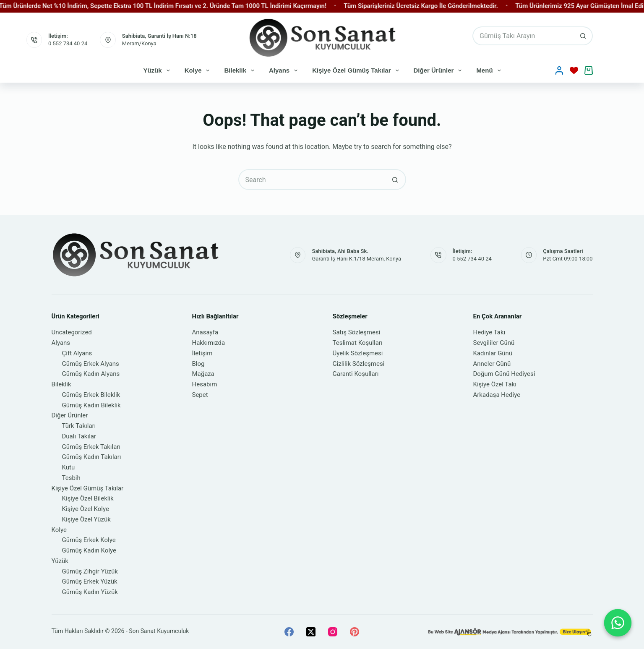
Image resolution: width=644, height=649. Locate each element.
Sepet (200, 395)
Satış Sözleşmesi (357, 332)
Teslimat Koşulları (358, 343)
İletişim (202, 353)
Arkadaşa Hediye (497, 395)
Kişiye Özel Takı (495, 384)
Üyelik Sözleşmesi (358, 353)
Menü (490, 70)
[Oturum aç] (559, 70)
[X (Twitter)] (311, 632)
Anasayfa (205, 332)
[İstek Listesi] (574, 70)
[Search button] (583, 36)
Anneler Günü (492, 364)
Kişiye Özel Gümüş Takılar (357, 70)
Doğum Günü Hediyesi (504, 374)
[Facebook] (289, 632)
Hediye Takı (489, 332)
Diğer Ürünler (439, 70)
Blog (198, 364)
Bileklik (241, 70)
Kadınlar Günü (493, 353)
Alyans (285, 70)
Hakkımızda (209, 343)
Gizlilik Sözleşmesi (359, 364)
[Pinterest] (355, 632)
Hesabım (205, 384)
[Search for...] (523, 36)
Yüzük (158, 70)
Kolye (199, 70)
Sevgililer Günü (494, 343)
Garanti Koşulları (356, 374)
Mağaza (203, 374)
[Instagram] (333, 632)
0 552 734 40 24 (68, 43)
